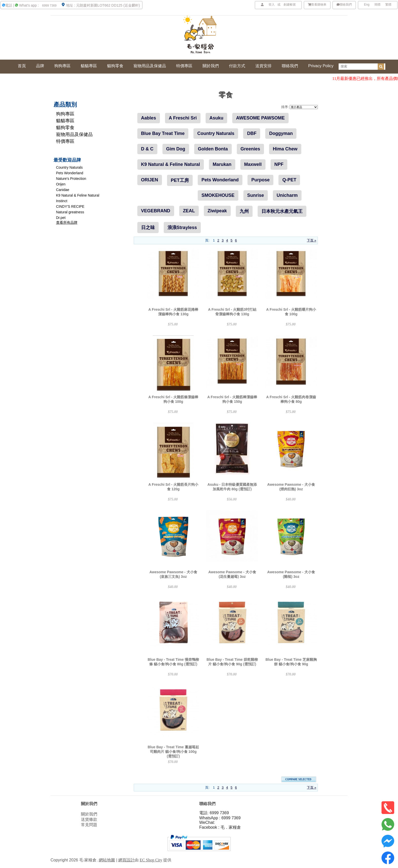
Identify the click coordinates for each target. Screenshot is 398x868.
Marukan (222, 164)
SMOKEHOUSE (218, 195)
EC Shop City (151, 860)
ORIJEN (150, 180)
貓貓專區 (65, 121)
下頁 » (312, 240)
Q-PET (289, 180)
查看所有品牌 (67, 222)
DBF (252, 133)
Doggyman (281, 133)
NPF (279, 164)
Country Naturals (69, 167)
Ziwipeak (217, 211)
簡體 (377, 5)
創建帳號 (290, 5)
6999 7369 (49, 6)
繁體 (388, 5)
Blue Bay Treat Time (163, 133)
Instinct (62, 201)
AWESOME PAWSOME (260, 118)
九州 (244, 211)
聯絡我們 (344, 5)
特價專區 (65, 141)
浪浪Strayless (182, 228)
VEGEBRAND (156, 211)
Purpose (260, 180)
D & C (147, 149)
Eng (367, 5)
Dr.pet (61, 218)
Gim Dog (176, 149)
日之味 (148, 228)
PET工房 (180, 180)
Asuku (216, 118)
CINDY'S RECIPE (70, 206)
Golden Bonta (213, 149)
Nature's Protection (71, 179)
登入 (272, 5)
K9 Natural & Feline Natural (78, 195)
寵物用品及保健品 (74, 134)
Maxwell (253, 164)
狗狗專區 (65, 114)
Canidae (63, 190)
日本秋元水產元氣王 (282, 211)
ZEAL (189, 211)
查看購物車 (317, 5)
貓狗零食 (65, 128)
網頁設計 (126, 860)
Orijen (61, 184)
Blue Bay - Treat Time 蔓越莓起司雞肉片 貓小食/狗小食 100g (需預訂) (173, 752)
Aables (149, 118)
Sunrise (256, 195)
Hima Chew (285, 149)
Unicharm (287, 195)
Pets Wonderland (70, 173)
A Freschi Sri (183, 118)
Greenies (250, 149)
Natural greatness (70, 212)
